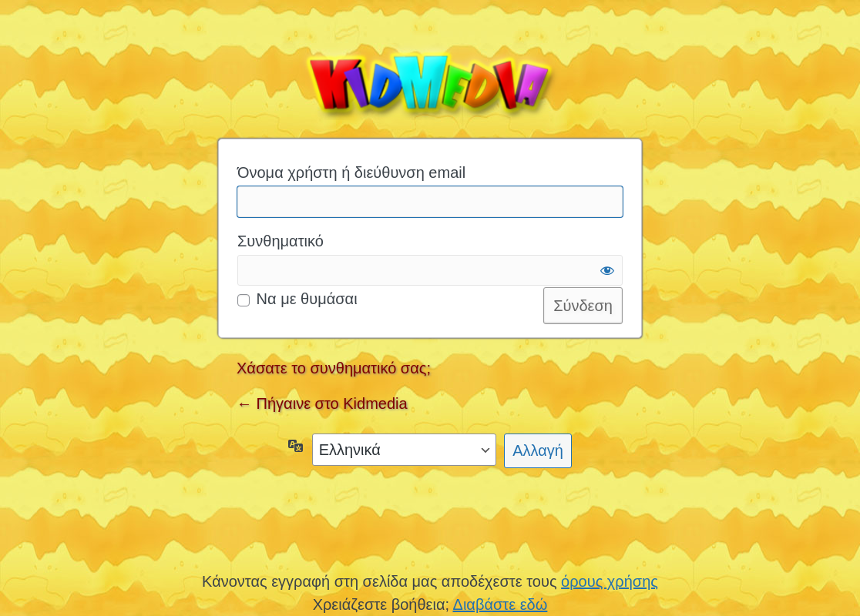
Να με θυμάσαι (307, 299)
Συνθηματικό (281, 241)
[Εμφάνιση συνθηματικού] (607, 270)
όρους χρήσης (610, 581)
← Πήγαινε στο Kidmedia (322, 403)
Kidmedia (430, 82)
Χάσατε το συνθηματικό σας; (334, 368)
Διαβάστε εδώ (501, 604)
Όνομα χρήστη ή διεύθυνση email (351, 172)
